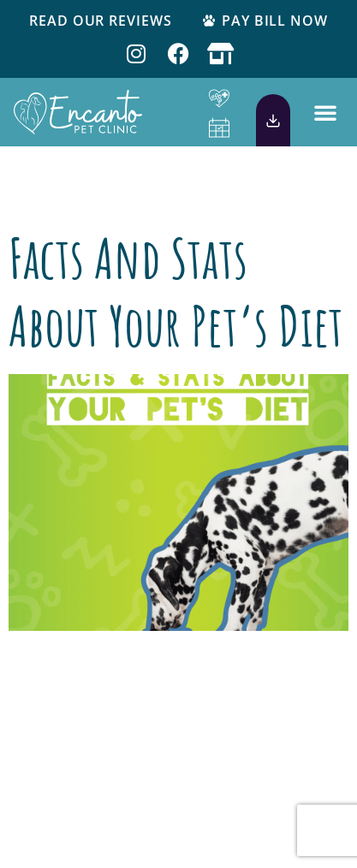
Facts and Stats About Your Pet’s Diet (176, 291)
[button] (325, 112)
